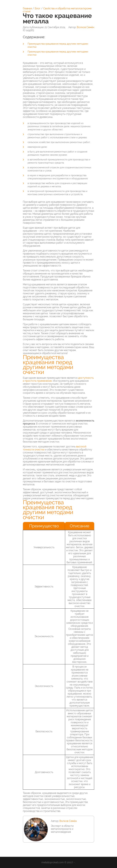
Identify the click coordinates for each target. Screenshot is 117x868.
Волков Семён (86, 27)
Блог (38, 8)
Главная (27, 8)
